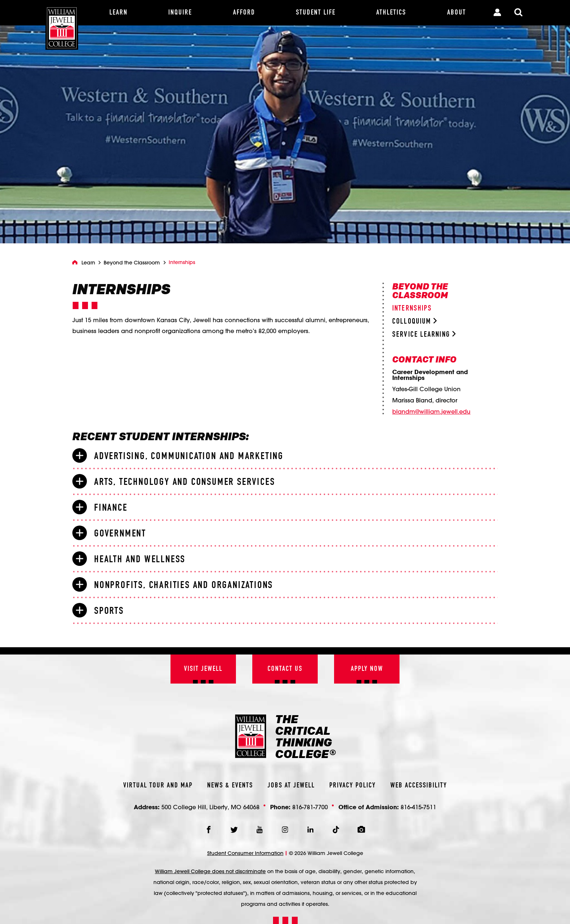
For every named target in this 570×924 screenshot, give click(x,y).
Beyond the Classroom (132, 263)
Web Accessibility (419, 786)
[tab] (285, 456)
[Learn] (119, 13)
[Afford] (244, 13)
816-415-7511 (418, 807)
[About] (457, 13)
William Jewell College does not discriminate (210, 871)
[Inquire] (180, 13)
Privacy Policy (353, 786)
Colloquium (415, 322)
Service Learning (424, 335)
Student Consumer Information (245, 853)
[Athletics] (391, 13)
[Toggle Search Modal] (518, 13)
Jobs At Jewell (291, 786)
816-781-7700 (310, 807)
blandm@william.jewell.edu (431, 412)
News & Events (230, 786)
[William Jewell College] (62, 25)
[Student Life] (316, 13)
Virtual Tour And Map (158, 786)
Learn (88, 263)
